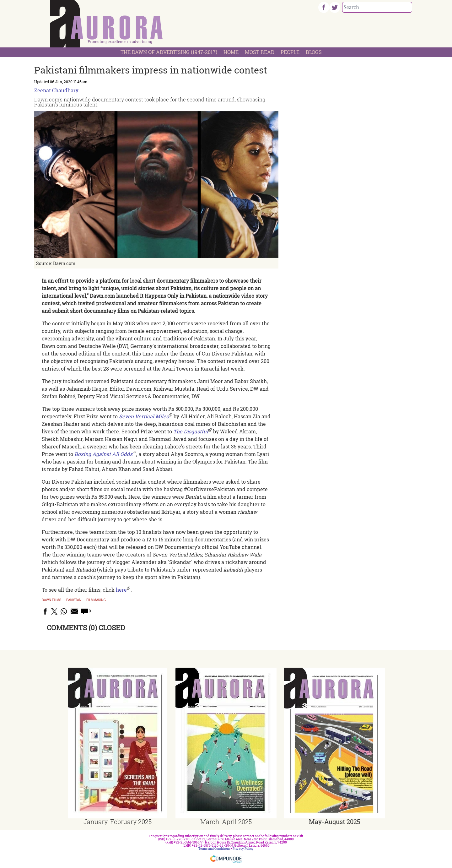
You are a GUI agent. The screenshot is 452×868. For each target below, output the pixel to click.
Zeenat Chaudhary (56, 90)
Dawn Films (51, 600)
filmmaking (96, 600)
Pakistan (74, 600)
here (121, 590)
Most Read (260, 52)
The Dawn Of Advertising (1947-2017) (169, 52)
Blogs (314, 52)
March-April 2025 (226, 822)
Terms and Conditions (214, 849)
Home (231, 52)
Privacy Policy (243, 849)
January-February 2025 (118, 822)
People (290, 52)
